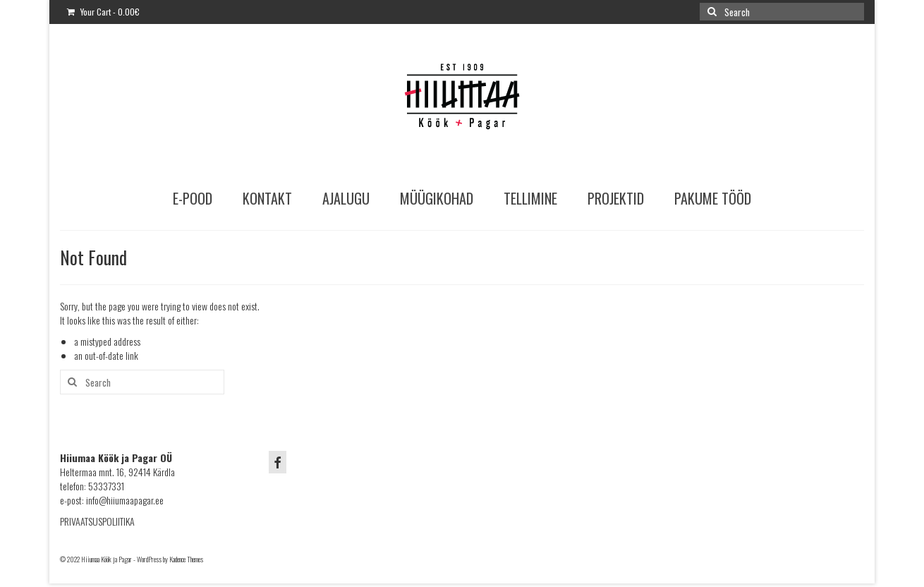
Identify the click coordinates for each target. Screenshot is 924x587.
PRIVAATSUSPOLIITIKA (97, 521)
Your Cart (103, 12)
